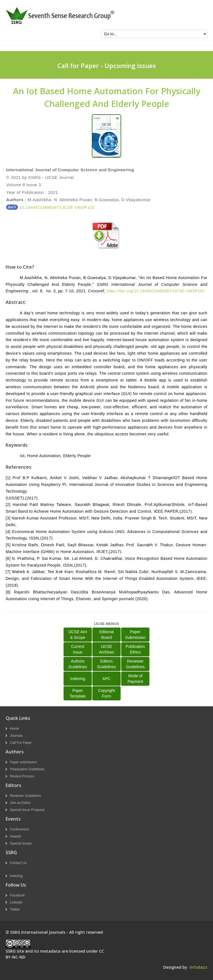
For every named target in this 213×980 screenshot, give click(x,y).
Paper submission (23, 762)
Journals (16, 736)
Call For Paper (21, 743)
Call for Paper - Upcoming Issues (107, 65)
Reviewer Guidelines (25, 796)
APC (107, 679)
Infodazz (198, 967)
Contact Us (18, 863)
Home (14, 729)
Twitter (15, 909)
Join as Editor (20, 803)
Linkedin (16, 902)
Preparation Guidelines (27, 769)
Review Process (22, 776)
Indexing (78, 679)
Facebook (17, 895)
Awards (16, 836)
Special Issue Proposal (27, 810)
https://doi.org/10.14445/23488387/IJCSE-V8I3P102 (156, 291)
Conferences (19, 829)
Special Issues (21, 843)
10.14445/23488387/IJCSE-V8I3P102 (50, 207)
